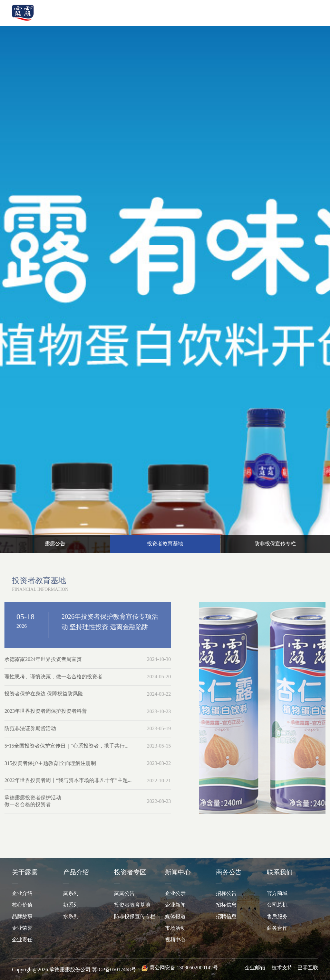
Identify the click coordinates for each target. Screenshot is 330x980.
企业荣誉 (22, 928)
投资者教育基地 (132, 905)
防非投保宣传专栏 (135, 917)
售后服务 (277, 917)
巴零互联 (308, 968)
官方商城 (277, 894)
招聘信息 (226, 917)
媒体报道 (175, 917)
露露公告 (124, 894)
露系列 (71, 894)
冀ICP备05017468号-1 (116, 970)
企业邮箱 (255, 968)
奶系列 (71, 905)
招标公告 (226, 894)
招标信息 (226, 905)
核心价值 (22, 905)
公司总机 (277, 905)
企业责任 (22, 940)
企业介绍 (22, 894)
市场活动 (175, 928)
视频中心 (175, 940)
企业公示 (175, 894)
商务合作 (277, 928)
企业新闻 (175, 905)
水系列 (71, 917)
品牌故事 (22, 917)
